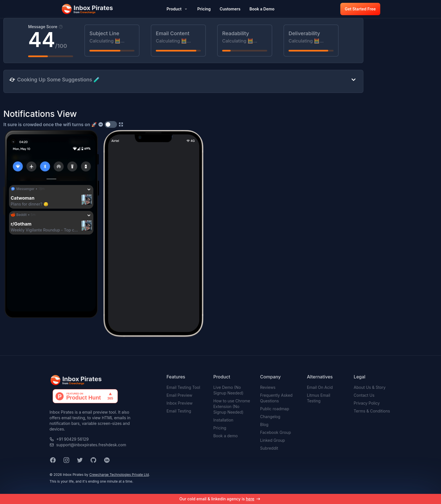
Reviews (268, 387)
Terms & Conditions (372, 411)
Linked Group (273, 440)
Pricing (220, 428)
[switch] (111, 124)
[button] (88, 9)
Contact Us (364, 395)
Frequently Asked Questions (276, 398)
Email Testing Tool (183, 387)
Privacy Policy (367, 403)
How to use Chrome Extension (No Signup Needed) (232, 406)
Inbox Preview (180, 403)
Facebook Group (276, 432)
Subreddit (269, 448)
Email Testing (179, 411)
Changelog (270, 417)
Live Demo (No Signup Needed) (228, 390)
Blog (264, 424)
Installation (223, 420)
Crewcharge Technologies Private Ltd (119, 475)
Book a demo (225, 436)
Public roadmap (275, 409)
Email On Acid (320, 387)
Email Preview (179, 395)
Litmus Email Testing (319, 398)
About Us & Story (370, 387)
